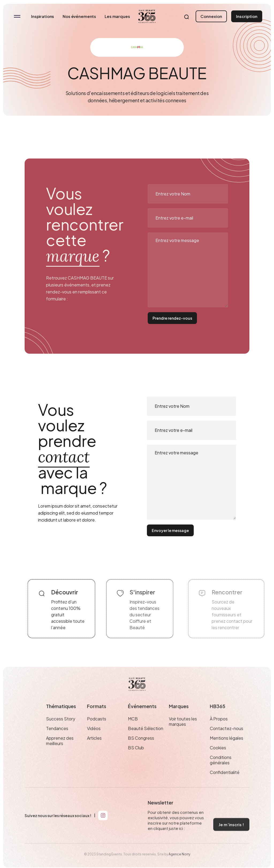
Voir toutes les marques (183, 731)
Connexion (211, 16)
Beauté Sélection (146, 738)
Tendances (57, 738)
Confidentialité (225, 782)
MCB (133, 729)
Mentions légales (227, 748)
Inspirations (43, 16)
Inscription (247, 16)
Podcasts (97, 729)
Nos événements (79, 16)
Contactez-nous (227, 738)
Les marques (117, 16)
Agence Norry (179, 864)
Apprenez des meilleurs (60, 751)
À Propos (219, 729)
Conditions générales (221, 770)
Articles (94, 748)
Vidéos (94, 738)
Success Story (61, 729)
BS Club (136, 758)
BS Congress (141, 748)
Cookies (218, 758)
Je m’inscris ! (231, 834)
